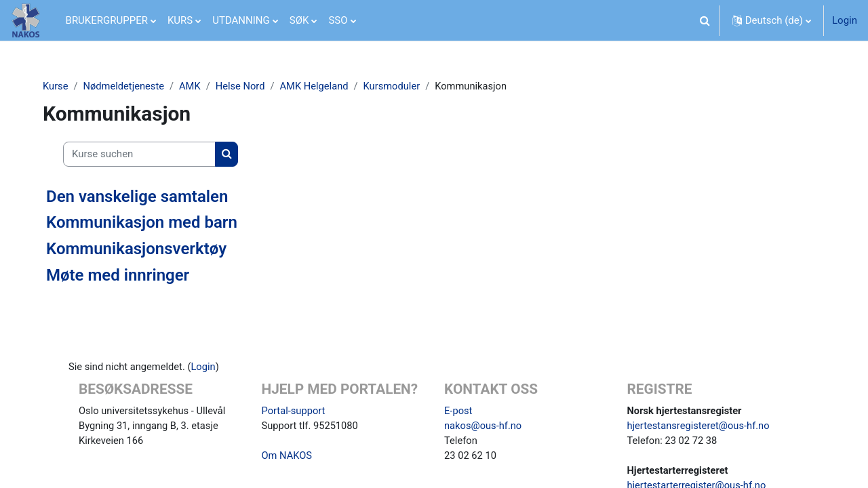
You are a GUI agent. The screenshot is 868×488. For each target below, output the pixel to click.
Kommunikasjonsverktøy (142, 249)
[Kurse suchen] (145, 155)
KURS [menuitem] (180, 20)
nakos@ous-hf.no (484, 426)
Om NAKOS (288, 457)
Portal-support (294, 411)
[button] (705, 20)
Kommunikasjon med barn (147, 223)
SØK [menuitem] (299, 20)
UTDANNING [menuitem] (241, 20)
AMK (198, 86)
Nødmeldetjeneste (131, 86)
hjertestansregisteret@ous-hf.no (700, 426)
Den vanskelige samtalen (142, 197)
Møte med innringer (123, 275)
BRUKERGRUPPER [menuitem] (107, 20)
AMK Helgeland (324, 86)
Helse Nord (249, 86)
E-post (458, 411)
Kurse (61, 86)
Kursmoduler (403, 86)
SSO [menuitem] (338, 20)
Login (845, 20)
